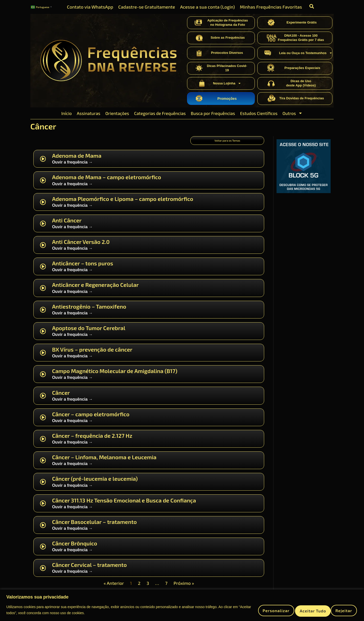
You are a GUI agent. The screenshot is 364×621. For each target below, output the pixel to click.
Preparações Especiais (302, 68)
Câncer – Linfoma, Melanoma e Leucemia (104, 462)
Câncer (61, 397)
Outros (293, 113)
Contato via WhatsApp (90, 7)
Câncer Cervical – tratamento (89, 569)
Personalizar (259, 609)
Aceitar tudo (337, 609)
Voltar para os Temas (227, 142)
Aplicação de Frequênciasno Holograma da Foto (227, 22)
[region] (182, 605)
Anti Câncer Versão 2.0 (81, 246)
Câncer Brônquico (75, 547)
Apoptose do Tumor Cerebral (89, 332)
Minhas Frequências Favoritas (271, 7)
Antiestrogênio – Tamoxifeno (89, 311)
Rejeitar (298, 609)
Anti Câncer (67, 224)
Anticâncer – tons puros (83, 268)
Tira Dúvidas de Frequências (302, 98)
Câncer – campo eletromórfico (91, 418)
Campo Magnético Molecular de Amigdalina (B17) (115, 375)
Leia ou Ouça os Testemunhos (306, 53)
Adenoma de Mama (77, 160)
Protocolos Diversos (227, 53)
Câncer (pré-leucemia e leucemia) (95, 483)
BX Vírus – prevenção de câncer (92, 354)
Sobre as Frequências (228, 38)
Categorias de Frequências (160, 113)
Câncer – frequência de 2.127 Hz (92, 440)
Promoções (227, 99)
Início (67, 113)
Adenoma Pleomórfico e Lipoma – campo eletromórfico (123, 203)
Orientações (117, 113)
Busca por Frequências (213, 113)
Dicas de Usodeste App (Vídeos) (301, 83)
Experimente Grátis (301, 22)
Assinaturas (89, 113)
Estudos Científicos (259, 113)
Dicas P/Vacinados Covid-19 (227, 68)
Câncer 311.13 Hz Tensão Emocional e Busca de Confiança (124, 504)
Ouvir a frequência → (72, 167)
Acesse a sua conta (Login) (207, 7)
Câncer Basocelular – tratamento (94, 526)
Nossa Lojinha (227, 83)
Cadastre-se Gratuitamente (147, 7)
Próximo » (184, 588)
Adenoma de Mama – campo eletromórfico (107, 181)
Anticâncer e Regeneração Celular (95, 289)
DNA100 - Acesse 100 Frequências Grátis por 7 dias (301, 38)
